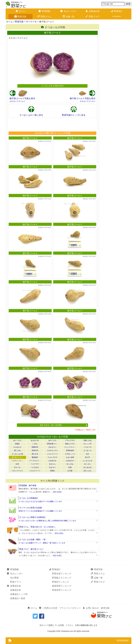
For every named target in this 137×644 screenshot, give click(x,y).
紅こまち (87, 464)
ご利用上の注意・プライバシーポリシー (60, 608)
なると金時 (70, 457)
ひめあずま (52, 461)
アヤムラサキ (70, 440)
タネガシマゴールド (17, 101)
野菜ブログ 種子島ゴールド (32, 549)
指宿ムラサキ (70, 444)
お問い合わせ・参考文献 (96, 608)
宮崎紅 (52, 471)
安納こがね (87, 440)
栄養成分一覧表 (18, 598)
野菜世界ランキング (62, 590)
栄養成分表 (93, 11)
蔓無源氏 (35, 457)
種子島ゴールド (30, 138)
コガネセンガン (52, 450)
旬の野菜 (14, 578)
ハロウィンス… (17, 461)
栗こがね (17, 450)
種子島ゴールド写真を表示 (22, 98)
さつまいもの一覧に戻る (31, 115)
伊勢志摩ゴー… (52, 444)
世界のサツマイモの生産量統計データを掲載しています (40, 511)
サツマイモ (31, 22)
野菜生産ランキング (62, 574)
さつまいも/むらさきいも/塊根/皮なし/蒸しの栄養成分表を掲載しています (47, 521)
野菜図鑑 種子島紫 (28, 485)
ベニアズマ (35, 464)
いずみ (35, 444)
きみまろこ (52, 447)
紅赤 (17, 464)
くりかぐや (87, 447)
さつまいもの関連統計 (29, 498)
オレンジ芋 (87, 444)
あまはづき (35, 440)
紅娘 (70, 467)
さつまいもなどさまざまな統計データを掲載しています (40, 501)
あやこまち (52, 440)
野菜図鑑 (44, 11)
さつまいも (87, 450)
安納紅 (17, 444)
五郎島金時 (70, 450)
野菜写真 (20, 17)
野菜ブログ (93, 17)
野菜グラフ (16, 582)
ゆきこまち (87, 471)
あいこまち (17, 440)
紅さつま (17, 467)
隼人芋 (87, 457)
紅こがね (70, 464)
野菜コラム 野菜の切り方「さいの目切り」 (38, 527)
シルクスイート (52, 454)
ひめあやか (70, 461)
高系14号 (35, 450)
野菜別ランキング (61, 582)
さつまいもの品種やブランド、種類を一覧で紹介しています (42, 543)
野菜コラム (44, 17)
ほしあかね (87, 467)
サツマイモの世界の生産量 (31, 508)
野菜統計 (117, 11)
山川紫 (70, 471)
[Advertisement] (52, 125)
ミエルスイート (35, 471)
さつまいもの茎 (17, 454)
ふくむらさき (87, 461)
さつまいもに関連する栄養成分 (33, 517)
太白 (87, 454)
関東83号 (35, 447)
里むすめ (35, 454)
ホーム (20, 11)
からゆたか (17, 447)
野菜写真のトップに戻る (74, 115)
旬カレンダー (68, 11)
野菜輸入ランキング (62, 578)
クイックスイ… (70, 447)
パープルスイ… (35, 461)
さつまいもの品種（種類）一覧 (33, 539)
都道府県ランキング (62, 586)
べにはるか (35, 467)
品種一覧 (68, 17)
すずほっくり (70, 454)
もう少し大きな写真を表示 (52, 86)
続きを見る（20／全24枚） (64, 425)
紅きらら (52, 464)
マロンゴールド (17, 471)
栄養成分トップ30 (19, 594)
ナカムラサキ (52, 457)
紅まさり (52, 467)
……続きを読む (56, 492)
